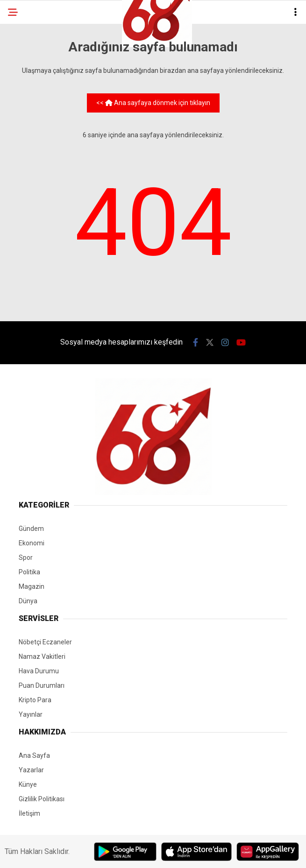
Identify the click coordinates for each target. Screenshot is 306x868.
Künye (28, 784)
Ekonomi (32, 543)
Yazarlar (31, 770)
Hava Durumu (39, 671)
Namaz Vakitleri (42, 656)
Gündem (31, 529)
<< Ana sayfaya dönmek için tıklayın (153, 103)
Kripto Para (35, 700)
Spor (26, 557)
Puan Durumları (42, 685)
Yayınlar (31, 714)
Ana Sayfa (34, 755)
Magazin (32, 586)
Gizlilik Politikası (42, 799)
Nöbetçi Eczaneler (45, 642)
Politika (29, 572)
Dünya (28, 601)
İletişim (29, 813)
